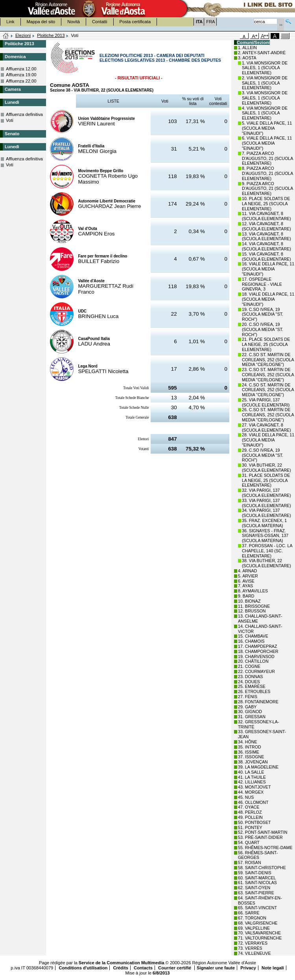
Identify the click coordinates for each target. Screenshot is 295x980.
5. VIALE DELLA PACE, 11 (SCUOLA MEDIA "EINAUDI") (267, 128)
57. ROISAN (250, 862)
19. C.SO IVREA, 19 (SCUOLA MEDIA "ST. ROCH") (263, 314)
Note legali (273, 968)
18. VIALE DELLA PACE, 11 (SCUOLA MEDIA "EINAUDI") (268, 299)
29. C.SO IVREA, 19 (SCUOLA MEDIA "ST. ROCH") (263, 455)
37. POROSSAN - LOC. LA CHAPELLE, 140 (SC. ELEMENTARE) (267, 551)
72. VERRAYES (253, 943)
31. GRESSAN (252, 717)
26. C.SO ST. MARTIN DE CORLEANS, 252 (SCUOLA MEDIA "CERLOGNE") (268, 415)
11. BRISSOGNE (254, 606)
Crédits (121, 968)
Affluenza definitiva (24, 114)
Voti (10, 120)
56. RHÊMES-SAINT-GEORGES (258, 855)
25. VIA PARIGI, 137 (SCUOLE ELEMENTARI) (266, 402)
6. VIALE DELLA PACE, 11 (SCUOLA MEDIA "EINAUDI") (267, 143)
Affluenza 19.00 (21, 75)
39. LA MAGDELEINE (258, 767)
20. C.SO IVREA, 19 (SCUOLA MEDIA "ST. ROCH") (263, 329)
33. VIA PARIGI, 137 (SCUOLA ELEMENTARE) (266, 503)
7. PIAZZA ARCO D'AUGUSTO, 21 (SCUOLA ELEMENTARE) (267, 158)
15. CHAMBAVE (253, 636)
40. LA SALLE (251, 772)
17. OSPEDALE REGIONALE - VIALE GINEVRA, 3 (262, 284)
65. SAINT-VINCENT (257, 908)
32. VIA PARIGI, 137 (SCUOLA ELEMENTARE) (266, 493)
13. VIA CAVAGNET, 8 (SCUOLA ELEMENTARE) (266, 236)
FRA (210, 22)
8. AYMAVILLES (253, 591)
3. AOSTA (247, 58)
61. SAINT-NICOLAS (257, 883)
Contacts (143, 968)
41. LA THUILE (252, 777)
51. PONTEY (250, 827)
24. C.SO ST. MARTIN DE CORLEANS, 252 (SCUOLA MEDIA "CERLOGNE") (268, 390)
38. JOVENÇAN (253, 762)
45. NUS (246, 797)
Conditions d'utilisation (83, 968)
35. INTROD (250, 747)
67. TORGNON (252, 918)
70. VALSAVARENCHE (259, 933)
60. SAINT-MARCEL (257, 878)
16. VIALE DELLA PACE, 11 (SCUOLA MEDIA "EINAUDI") (268, 269)
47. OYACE (249, 807)
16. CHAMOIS (251, 641)
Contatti (100, 22)
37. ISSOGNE (251, 757)
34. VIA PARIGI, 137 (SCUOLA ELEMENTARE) (266, 513)
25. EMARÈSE (252, 686)
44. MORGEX (251, 792)
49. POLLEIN (250, 817)
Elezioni (23, 35)
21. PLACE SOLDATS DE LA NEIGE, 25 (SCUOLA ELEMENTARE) (266, 344)
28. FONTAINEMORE (258, 702)
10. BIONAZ (249, 601)
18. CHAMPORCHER (258, 651)
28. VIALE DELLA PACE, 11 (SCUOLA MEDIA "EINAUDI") (268, 440)
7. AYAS (245, 586)
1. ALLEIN (247, 48)
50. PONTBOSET (254, 822)
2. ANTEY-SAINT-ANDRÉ (262, 53)
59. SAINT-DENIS (255, 873)
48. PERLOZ (250, 812)
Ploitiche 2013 (51, 35)
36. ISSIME (249, 752)
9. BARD (246, 596)
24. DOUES (249, 682)
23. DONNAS (250, 677)
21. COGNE (249, 666)
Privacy (248, 968)
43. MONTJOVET (254, 787)
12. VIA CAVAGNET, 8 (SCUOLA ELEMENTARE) (266, 226)
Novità (74, 22)
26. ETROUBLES (254, 691)
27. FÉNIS (248, 697)
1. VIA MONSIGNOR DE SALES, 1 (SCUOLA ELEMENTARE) (265, 68)
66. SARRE (249, 913)
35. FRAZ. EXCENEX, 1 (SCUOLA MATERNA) (264, 523)
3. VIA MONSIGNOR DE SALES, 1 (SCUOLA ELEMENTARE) (265, 98)
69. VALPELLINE (254, 928)
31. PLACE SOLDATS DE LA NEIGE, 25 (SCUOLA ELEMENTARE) (266, 480)
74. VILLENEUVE (254, 953)
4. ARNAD (248, 571)
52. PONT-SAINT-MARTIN (263, 832)
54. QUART (249, 842)
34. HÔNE (248, 742)
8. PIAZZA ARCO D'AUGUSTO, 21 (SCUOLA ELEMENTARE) (267, 173)
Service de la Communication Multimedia (122, 963)
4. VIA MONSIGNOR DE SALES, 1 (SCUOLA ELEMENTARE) (265, 113)
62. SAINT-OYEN (254, 888)
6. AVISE (246, 581)
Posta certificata (135, 22)
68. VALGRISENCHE (258, 923)
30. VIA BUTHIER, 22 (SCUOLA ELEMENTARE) (266, 468)
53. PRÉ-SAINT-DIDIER (260, 837)
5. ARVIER (248, 576)
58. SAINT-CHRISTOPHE (262, 868)
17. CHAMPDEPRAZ (257, 646)
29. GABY (247, 707)
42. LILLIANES (252, 782)
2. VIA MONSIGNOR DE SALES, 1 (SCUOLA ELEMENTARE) (265, 83)
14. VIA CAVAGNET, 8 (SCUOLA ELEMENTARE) (266, 246)
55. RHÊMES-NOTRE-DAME (265, 848)
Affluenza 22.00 (21, 81)
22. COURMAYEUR (256, 671)
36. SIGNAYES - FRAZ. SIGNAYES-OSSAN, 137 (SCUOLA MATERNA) (265, 536)
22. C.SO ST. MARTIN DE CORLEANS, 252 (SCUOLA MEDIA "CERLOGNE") (268, 360)
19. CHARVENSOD (256, 656)
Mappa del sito (41, 22)
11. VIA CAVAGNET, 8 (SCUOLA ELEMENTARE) (266, 216)
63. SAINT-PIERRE (256, 893)
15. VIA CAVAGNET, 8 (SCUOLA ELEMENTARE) (266, 256)
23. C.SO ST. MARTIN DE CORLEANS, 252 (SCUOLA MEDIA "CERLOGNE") (268, 375)
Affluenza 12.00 (21, 69)
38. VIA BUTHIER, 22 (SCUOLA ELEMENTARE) (266, 563)
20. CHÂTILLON (253, 661)
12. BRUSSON (252, 611)
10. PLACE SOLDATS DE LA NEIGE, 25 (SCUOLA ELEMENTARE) (266, 204)
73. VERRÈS (250, 948)
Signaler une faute (216, 968)
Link (10, 22)
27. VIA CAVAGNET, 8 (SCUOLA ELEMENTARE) (266, 427)
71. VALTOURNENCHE (260, 938)
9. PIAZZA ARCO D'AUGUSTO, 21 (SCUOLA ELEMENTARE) (267, 189)
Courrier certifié (175, 968)
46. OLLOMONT (253, 802)
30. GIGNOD (250, 712)
